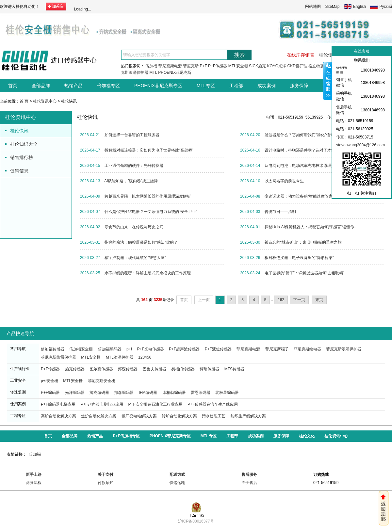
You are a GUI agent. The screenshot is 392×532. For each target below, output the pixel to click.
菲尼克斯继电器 (307, 349)
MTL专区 (206, 86)
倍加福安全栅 (81, 349)
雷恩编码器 (201, 393)
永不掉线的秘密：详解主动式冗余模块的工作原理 (148, 273)
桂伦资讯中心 (45, 101)
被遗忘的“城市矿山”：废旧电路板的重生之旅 (303, 242)
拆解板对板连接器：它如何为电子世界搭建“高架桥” (149, 150)
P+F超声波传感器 (184, 349)
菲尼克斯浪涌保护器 (344, 349)
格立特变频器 (320, 66)
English (359, 7)
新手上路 (34, 475)
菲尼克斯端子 (277, 349)
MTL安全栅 (238, 66)
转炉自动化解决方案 (179, 416)
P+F (203, 66)
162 (281, 300)
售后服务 (249, 475)
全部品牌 (41, 86)
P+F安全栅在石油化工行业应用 (155, 404)
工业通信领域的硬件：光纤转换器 (134, 166)
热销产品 (73, 86)
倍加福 (151, 66)
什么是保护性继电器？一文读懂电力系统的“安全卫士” (151, 212)
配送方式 (177, 475)
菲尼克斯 (191, 66)
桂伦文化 (307, 436)
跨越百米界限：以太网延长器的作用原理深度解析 (148, 196)
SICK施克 (257, 66)
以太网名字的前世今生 (284, 181)
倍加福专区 (108, 86)
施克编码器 (99, 393)
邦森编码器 (124, 393)
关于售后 (249, 483)
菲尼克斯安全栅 (102, 381)
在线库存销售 (301, 55)
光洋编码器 (75, 393)
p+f (129, 349)
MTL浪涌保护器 (120, 357)
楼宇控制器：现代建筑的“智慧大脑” (135, 258)
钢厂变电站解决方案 (139, 416)
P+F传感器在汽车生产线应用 (213, 404)
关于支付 (106, 475)
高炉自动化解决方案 (58, 416)
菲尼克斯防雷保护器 (58, 357)
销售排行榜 (22, 157)
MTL (153, 73)
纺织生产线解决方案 (248, 416)
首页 (13, 86)
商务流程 (34, 483)
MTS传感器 (234, 369)
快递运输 (177, 483)
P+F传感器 (218, 66)
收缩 (328, 81)
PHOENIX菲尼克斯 (175, 73)
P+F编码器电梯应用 (58, 404)
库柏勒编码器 (174, 393)
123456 (145, 357)
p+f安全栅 (49, 381)
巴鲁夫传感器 (155, 369)
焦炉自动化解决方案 (99, 416)
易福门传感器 (183, 369)
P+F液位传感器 (218, 349)
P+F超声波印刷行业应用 (102, 404)
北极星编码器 (227, 393)
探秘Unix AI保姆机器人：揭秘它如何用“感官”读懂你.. (310, 227)
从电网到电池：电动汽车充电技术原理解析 (302, 166)
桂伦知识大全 (24, 144)
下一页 (299, 300)
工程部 (236, 86)
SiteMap (332, 7)
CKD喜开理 (297, 66)
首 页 (24, 101)
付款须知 (106, 483)
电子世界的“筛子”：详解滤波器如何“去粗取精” (304, 273)
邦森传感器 (128, 369)
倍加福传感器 (53, 349)
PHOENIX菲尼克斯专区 (158, 86)
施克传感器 (75, 369)
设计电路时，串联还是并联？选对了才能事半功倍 (308, 150)
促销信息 (19, 171)
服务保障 (299, 86)
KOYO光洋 (277, 66)
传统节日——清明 (280, 212)
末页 (319, 300)
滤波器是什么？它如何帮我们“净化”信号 (299, 135)
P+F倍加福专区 (126, 436)
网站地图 (313, 7)
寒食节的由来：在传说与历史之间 (134, 227)
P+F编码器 (50, 393)
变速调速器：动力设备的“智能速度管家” (299, 196)
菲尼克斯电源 (170, 66)
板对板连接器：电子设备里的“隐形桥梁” (299, 258)
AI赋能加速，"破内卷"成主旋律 (131, 181)
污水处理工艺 (214, 416)
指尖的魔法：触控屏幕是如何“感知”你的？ (141, 242)
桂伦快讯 (19, 131)
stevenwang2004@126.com (360, 145)
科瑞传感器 (209, 369)
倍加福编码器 (110, 349)
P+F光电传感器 (150, 349)
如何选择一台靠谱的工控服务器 (132, 135)
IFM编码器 (148, 393)
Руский (386, 7)
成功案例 (267, 86)
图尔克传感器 (101, 369)
